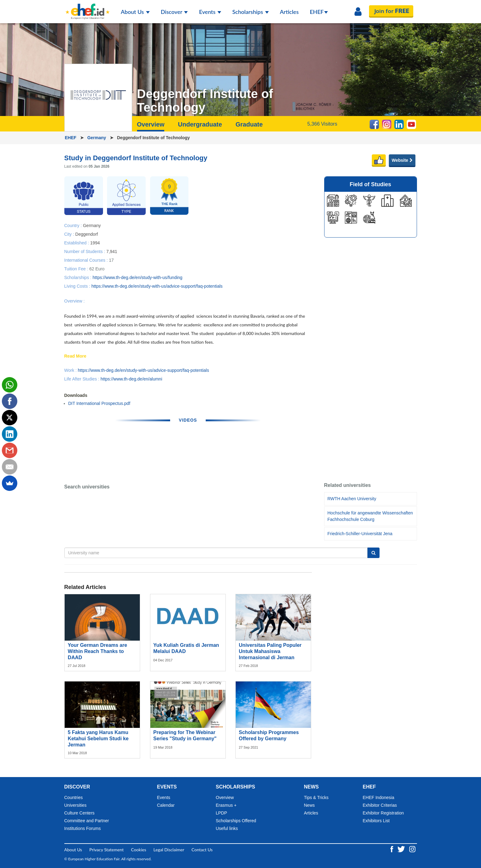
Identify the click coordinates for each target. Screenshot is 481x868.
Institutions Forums (83, 828)
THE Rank (170, 204)
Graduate (249, 124)
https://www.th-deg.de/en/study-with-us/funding (137, 277)
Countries (74, 797)
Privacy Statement (107, 850)
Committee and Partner (87, 821)
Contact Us (202, 850)
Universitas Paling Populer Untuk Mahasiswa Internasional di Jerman (270, 651)
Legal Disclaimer (169, 850)
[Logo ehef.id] (88, 8)
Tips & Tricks (316, 797)
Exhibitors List (376, 821)
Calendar (166, 805)
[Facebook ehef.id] (392, 848)
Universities (75, 805)
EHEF (319, 12)
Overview (151, 124)
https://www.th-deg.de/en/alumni (131, 379)
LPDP (222, 813)
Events (210, 12)
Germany (97, 138)
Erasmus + (226, 805)
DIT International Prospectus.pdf (99, 403)
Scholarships (251, 12)
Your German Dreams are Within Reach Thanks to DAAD (97, 651)
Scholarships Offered (236, 821)
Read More (75, 356)
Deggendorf (86, 234)
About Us (135, 12)
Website (402, 160)
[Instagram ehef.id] (412, 848)
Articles (289, 12)
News (309, 805)
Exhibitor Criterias (380, 805)
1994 (95, 243)
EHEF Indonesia (379, 797)
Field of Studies (370, 184)
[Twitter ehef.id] (402, 848)
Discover (174, 12)
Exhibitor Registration (383, 813)
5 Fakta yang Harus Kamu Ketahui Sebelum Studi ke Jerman (98, 739)
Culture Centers (79, 813)
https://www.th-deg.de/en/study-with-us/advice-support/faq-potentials (157, 286)
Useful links (227, 828)
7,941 (112, 251)
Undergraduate (200, 124)
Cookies (138, 850)
